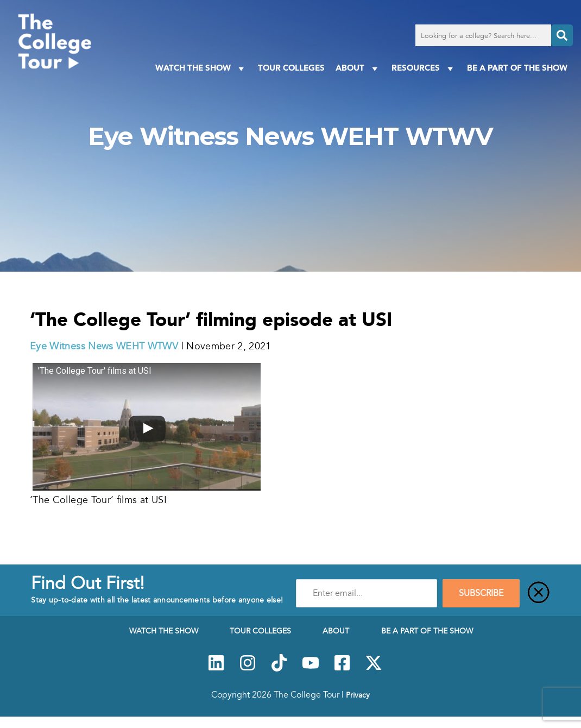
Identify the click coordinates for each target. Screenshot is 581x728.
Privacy (358, 695)
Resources (424, 68)
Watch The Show (201, 68)
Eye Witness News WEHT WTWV (104, 346)
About (358, 68)
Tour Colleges (291, 68)
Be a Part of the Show (517, 68)
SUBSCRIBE (481, 593)
